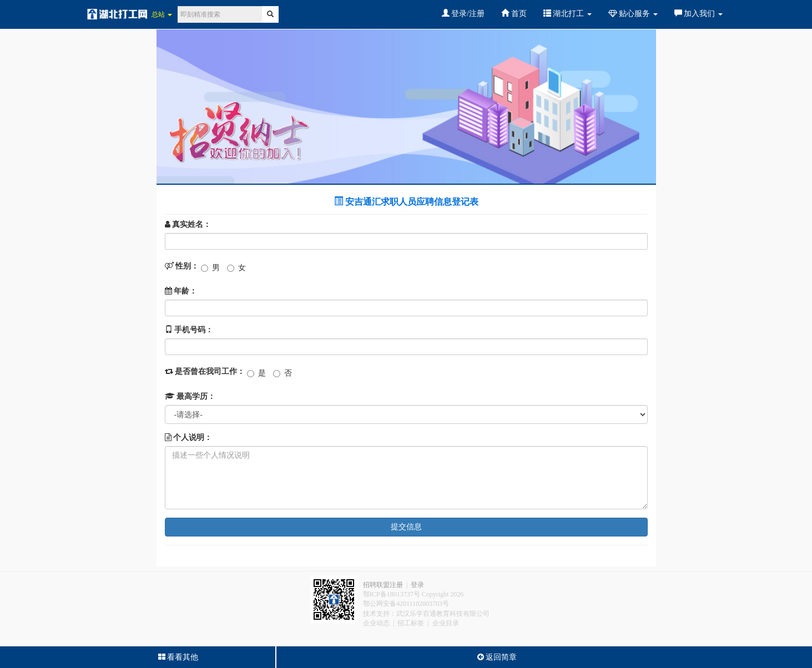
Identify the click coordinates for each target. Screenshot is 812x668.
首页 (514, 13)
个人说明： (189, 437)
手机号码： (189, 330)
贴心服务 (633, 14)
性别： (182, 266)
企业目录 (446, 623)
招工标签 (411, 623)
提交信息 (406, 527)
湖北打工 (568, 13)
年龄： (181, 291)
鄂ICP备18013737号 (392, 594)
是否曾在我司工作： (205, 371)
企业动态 (376, 623)
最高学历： (190, 396)
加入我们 (698, 13)
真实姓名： (188, 224)
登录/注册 (463, 13)
